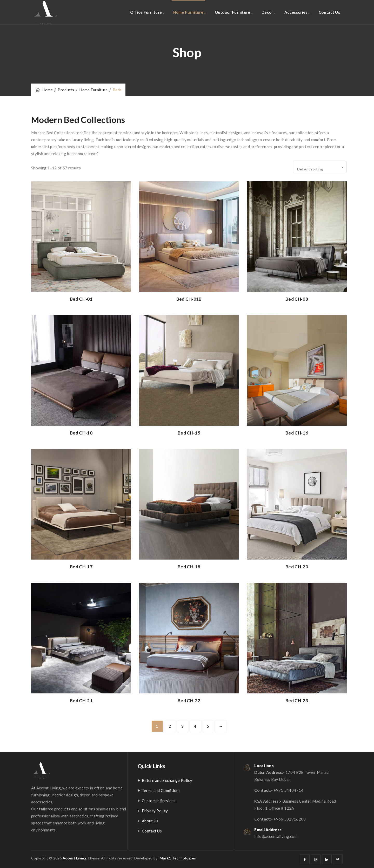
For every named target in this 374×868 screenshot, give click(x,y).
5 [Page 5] (208, 726)
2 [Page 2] (170, 726)
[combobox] (320, 167)
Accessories (296, 12)
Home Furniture (188, 12)
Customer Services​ (159, 801)
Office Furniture (146, 12)
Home (44, 90)
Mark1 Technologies (178, 858)
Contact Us (329, 12)
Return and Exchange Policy (167, 780)
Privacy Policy (155, 811)
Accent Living (75, 858)
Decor (267, 12)
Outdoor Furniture (233, 12)
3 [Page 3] (182, 726)
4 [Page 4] (195, 726)
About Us (150, 821)
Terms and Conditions (161, 790)
